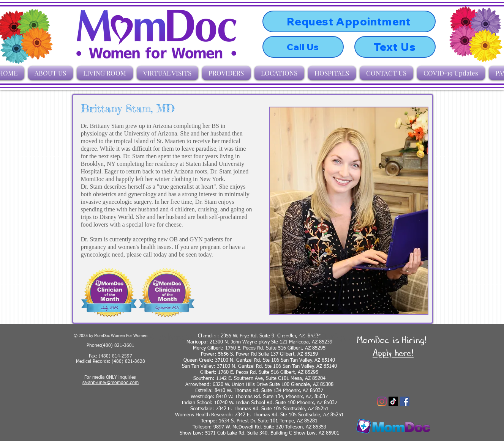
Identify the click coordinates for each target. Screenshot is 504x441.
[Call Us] (303, 47)
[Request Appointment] (349, 21)
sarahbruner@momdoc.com (111, 383)
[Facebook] (405, 401)
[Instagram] (382, 401)
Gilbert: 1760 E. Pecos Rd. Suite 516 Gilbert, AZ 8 (254, 372)
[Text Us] (395, 47)
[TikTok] (393, 401)
